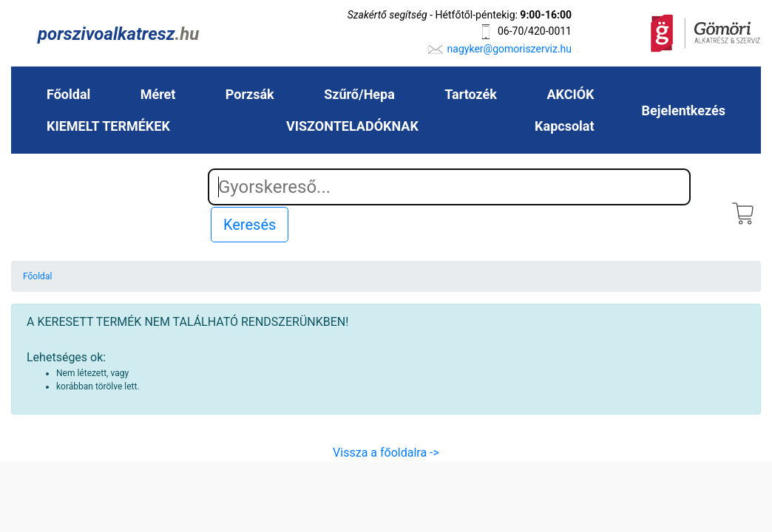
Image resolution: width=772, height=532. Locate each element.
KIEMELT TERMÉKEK (108, 126)
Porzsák (250, 94)
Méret (158, 94)
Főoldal (68, 94)
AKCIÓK (570, 94)
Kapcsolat (564, 126)
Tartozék (471, 94)
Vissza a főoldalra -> (386, 453)
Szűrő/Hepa (359, 94)
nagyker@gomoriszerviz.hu (509, 49)
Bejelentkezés (684, 110)
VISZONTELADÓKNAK (352, 126)
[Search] (449, 187)
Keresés (250, 225)
